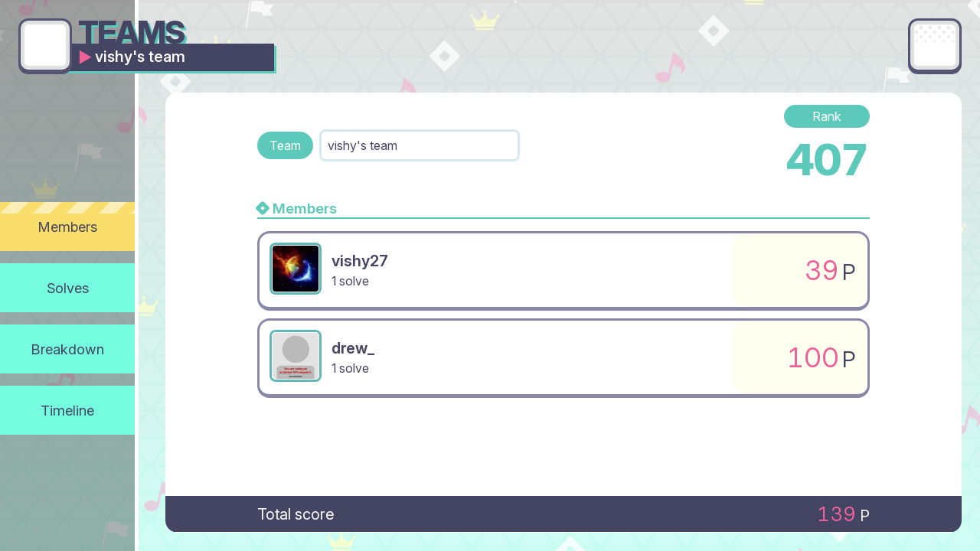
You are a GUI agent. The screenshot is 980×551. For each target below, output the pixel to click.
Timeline (67, 410)
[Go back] (45, 45)
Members (68, 227)
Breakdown (68, 349)
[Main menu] (935, 45)
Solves (68, 288)
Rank (827, 116)
